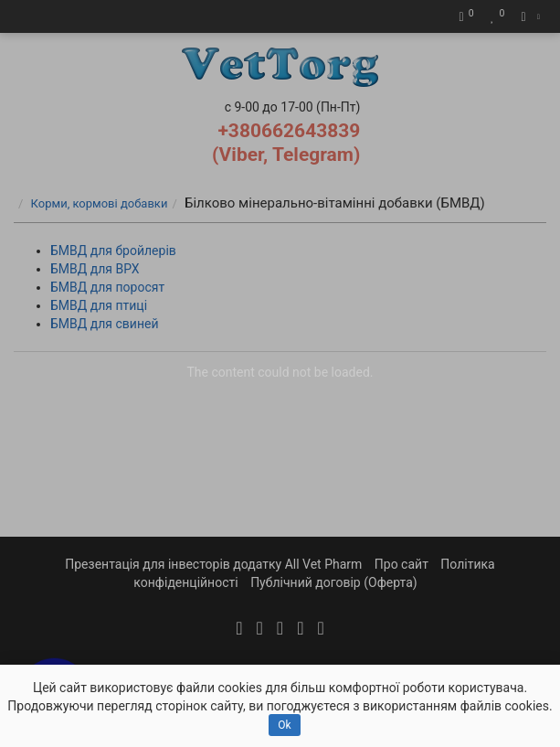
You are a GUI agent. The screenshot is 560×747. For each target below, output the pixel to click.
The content (220, 372)
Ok (284, 725)
